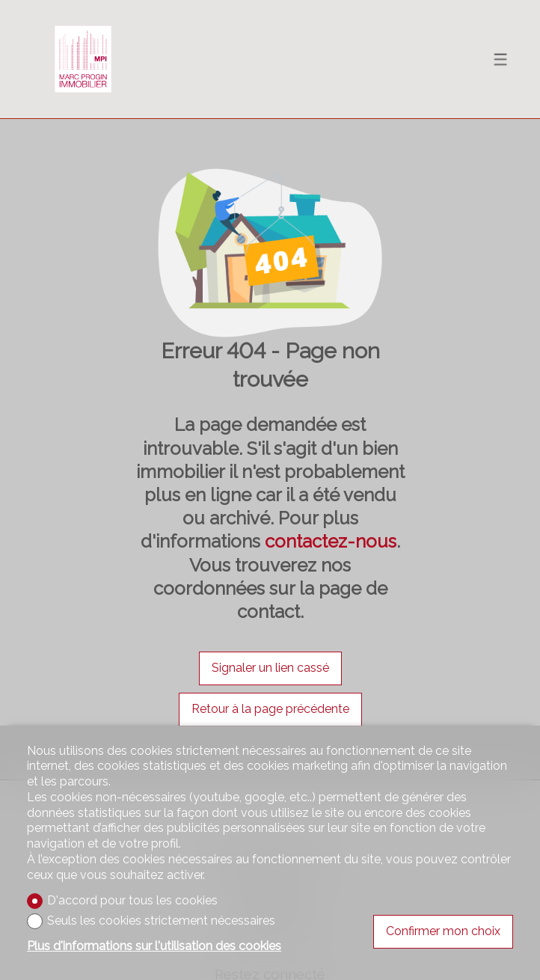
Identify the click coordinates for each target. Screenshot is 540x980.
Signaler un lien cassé (270, 668)
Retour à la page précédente (270, 709)
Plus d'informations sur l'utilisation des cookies (154, 946)
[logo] (83, 59)
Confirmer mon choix (443, 931)
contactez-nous (331, 541)
